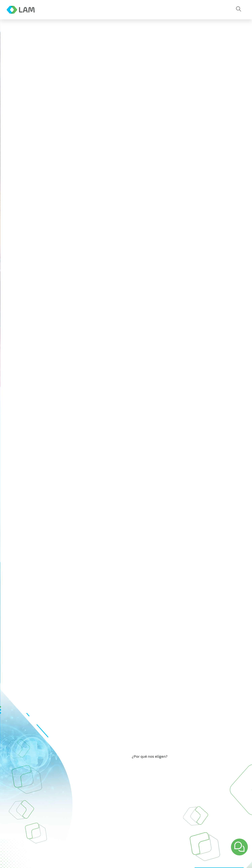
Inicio (53, 783)
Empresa (54, 10)
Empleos (162, 10)
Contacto (135, 10)
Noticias (79, 10)
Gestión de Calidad (162, 800)
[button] (239, 10)
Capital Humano (160, 792)
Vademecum (158, 796)
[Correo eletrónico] (121, 846)
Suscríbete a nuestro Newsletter (188, 846)
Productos (106, 10)
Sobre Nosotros (159, 788)
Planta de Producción (114, 783)
